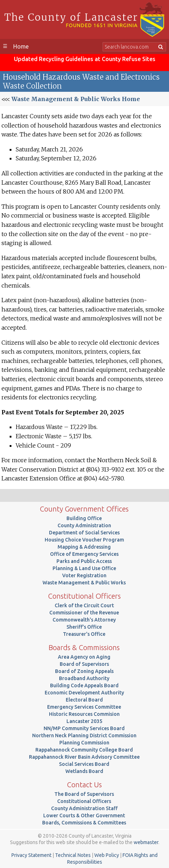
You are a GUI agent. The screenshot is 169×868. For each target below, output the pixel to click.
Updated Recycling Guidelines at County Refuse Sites (85, 59)
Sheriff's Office (84, 627)
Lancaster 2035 (84, 721)
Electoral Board (84, 700)
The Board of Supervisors (84, 794)
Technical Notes (73, 855)
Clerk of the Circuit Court (84, 605)
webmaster (146, 842)
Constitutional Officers (84, 801)
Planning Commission (84, 743)
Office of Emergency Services (84, 554)
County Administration (84, 525)
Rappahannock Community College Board (84, 750)
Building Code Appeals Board (84, 685)
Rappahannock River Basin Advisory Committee (84, 757)
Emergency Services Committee (84, 707)
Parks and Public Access (84, 561)
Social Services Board (84, 764)
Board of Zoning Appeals (84, 671)
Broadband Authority (84, 678)
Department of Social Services (84, 533)
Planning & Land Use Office (84, 568)
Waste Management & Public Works (84, 583)
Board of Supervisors (84, 664)
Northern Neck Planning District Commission (84, 735)
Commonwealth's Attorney (84, 620)
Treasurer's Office (84, 634)
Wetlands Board (84, 771)
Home (21, 46)
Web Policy (107, 855)
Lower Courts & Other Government (84, 815)
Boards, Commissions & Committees (84, 823)
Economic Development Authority (84, 693)
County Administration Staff (84, 808)
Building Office (84, 518)
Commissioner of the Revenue (84, 613)
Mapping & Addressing (84, 547)
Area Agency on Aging (84, 657)
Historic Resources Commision (84, 714)
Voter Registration (84, 575)
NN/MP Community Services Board (84, 728)
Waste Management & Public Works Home (76, 99)
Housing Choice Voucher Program (84, 540)
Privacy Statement (31, 855)
